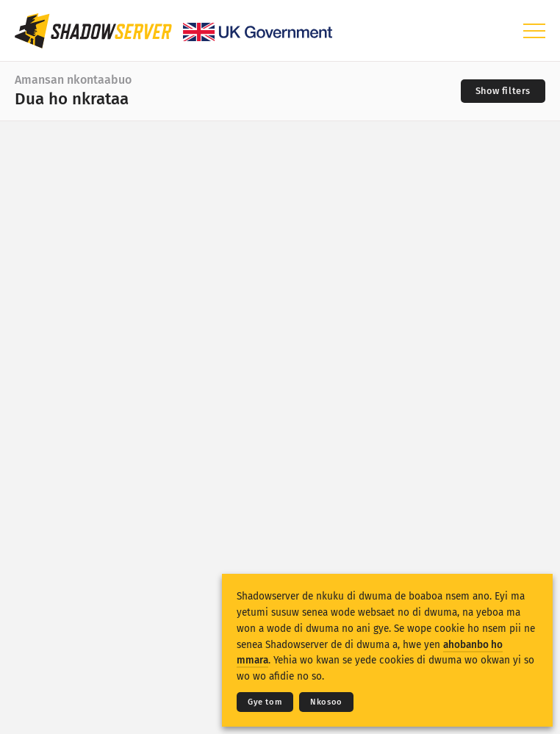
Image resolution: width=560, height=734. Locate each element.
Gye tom (265, 702)
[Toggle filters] (503, 91)
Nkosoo (326, 702)
